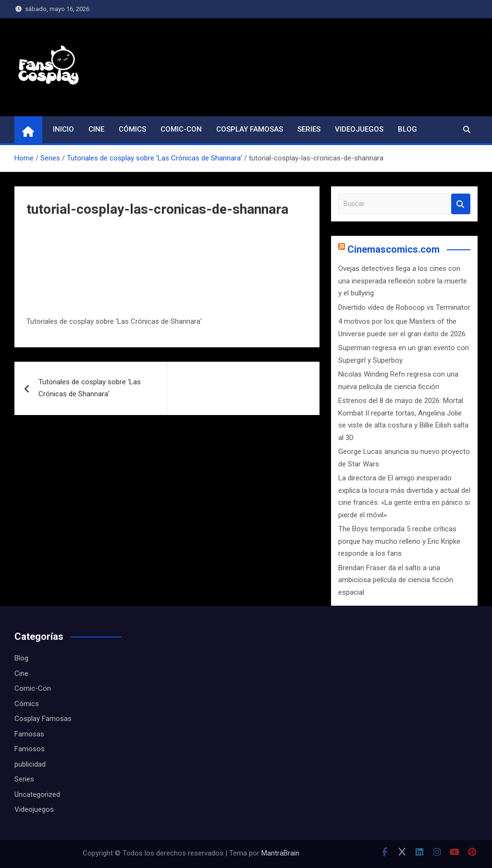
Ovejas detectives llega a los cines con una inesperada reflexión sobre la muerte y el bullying (403, 281)
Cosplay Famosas (250, 129)
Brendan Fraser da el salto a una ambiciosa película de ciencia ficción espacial (396, 580)
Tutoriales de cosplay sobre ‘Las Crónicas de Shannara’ (90, 388)
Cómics (132, 129)
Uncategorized (37, 795)
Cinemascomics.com (394, 249)
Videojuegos (359, 129)
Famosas (29, 734)
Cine (96, 129)
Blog (407, 129)
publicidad (30, 764)
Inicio (63, 129)
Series (309, 129)
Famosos (30, 749)
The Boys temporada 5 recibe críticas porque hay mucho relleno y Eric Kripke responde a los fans (399, 541)
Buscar (461, 204)
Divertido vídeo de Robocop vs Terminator (404, 307)
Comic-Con (181, 129)
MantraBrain (280, 853)
